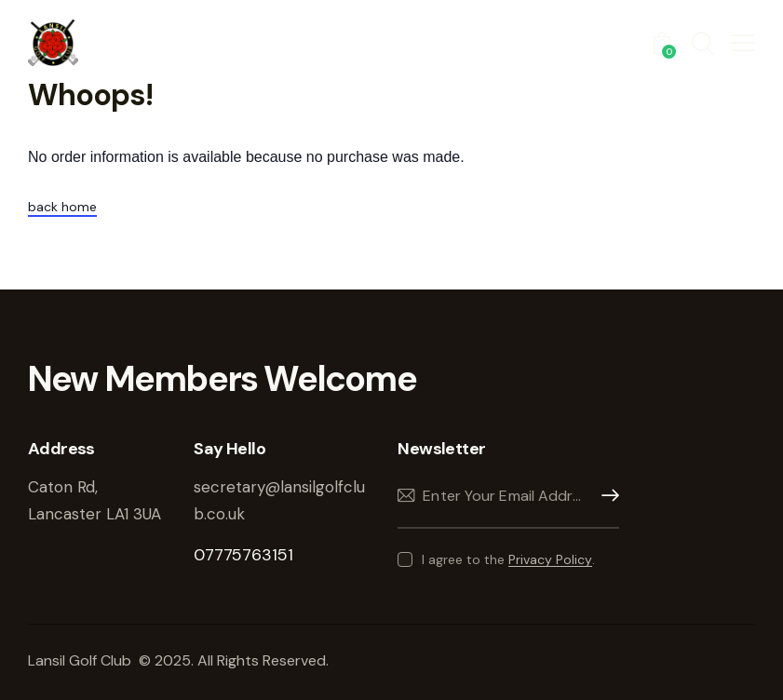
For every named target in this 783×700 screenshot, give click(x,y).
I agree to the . (508, 559)
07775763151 (243, 555)
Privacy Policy (550, 560)
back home (62, 207)
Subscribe (605, 496)
